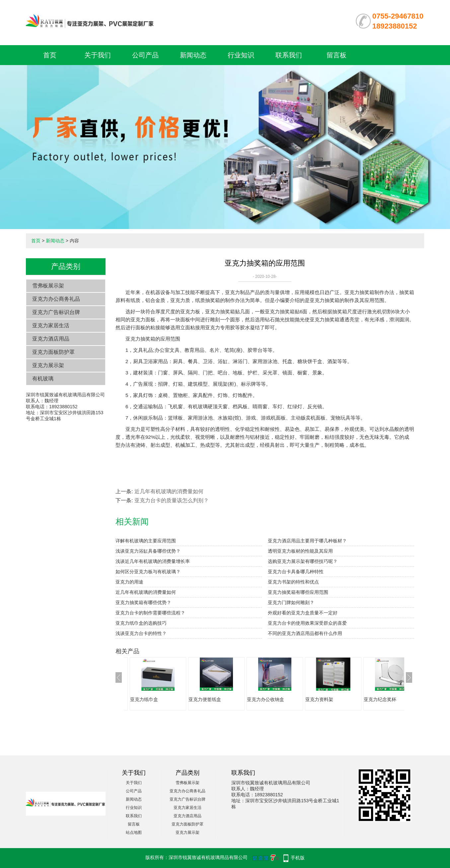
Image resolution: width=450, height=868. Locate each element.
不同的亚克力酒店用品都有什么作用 (305, 633)
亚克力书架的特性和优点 (293, 582)
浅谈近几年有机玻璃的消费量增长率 (153, 561)
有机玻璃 (43, 379)
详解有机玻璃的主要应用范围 (146, 541)
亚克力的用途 (129, 582)
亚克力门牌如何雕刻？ (291, 602)
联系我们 (289, 55)
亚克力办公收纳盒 (265, 699)
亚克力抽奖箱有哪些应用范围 (298, 592)
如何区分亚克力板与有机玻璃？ (148, 572)
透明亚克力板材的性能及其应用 (300, 551)
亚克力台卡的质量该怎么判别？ (172, 500)
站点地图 (134, 832)
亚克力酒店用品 (51, 339)
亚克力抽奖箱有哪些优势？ (143, 602)
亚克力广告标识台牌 (56, 312)
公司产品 (145, 55)
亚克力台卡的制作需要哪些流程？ (150, 613)
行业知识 (241, 55)
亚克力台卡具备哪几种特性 (296, 572)
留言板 (337, 55)
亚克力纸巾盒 (144, 699)
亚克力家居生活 (51, 325)
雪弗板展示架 (48, 286)
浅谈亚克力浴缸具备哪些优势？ (148, 551)
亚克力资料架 (319, 699)
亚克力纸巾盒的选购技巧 (141, 623)
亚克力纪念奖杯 (380, 699)
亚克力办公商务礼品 (56, 299)
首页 (50, 55)
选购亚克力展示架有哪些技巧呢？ (303, 561)
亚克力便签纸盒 (205, 699)
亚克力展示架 (48, 365)
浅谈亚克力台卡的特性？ (141, 633)
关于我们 (98, 55)
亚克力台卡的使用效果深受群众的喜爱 (307, 623)
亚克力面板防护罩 (53, 352)
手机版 (298, 858)
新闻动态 (193, 55)
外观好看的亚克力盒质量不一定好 (303, 613)
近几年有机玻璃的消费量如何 (169, 491)
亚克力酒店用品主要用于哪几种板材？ (307, 541)
